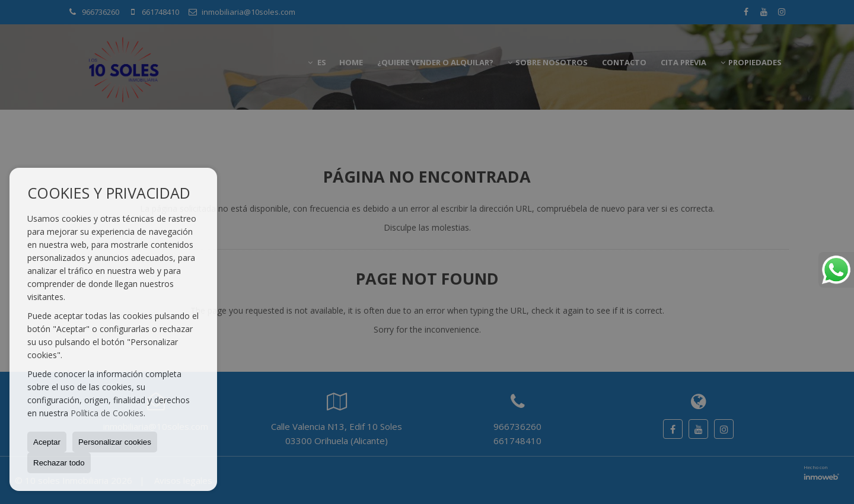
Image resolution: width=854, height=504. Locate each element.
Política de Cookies (107, 413)
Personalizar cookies (115, 442)
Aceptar (47, 442)
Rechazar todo (59, 463)
